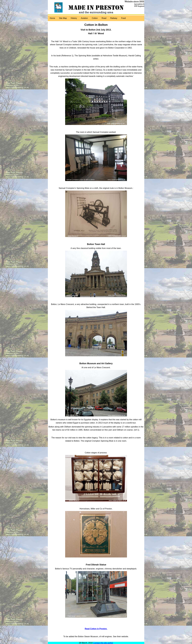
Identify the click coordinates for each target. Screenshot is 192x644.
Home (52, 18)
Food (123, 18)
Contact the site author (103, 643)
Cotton (95, 18)
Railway (114, 18)
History (74, 18)
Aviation (84, 18)
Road (104, 18)
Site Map (63, 18)
